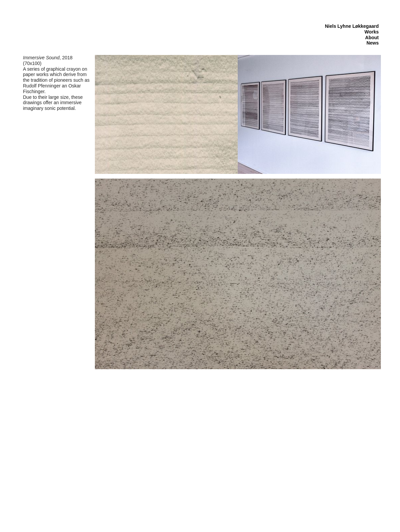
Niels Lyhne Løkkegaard (352, 26)
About (372, 38)
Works (372, 32)
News (373, 43)
